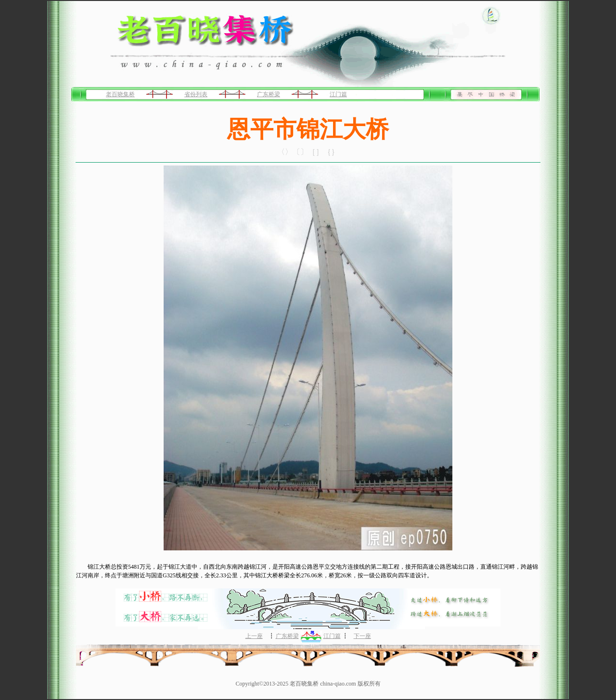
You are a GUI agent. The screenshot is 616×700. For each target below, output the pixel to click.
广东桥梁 (269, 94)
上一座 (254, 636)
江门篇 (338, 94)
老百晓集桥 (120, 94)
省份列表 (196, 94)
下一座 (362, 636)
